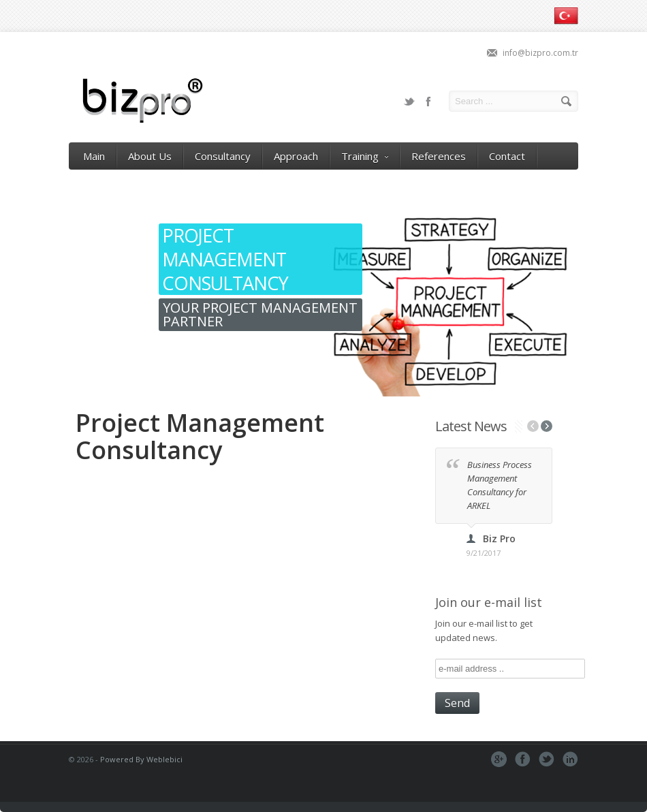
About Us (150, 156)
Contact (507, 156)
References (439, 156)
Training (365, 156)
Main (94, 156)
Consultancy (223, 156)
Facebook (428, 101)
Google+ (499, 759)
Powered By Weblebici (141, 759)
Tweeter (547, 759)
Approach (296, 156)
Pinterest (570, 759)
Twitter (409, 101)
